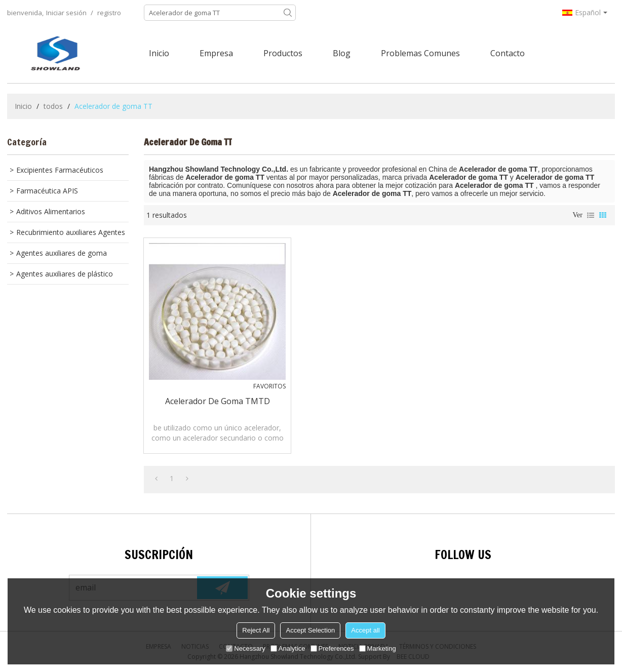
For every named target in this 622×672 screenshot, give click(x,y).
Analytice (288, 648)
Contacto (508, 53)
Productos (283, 53)
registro (109, 13)
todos (53, 106)
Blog (342, 53)
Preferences (332, 648)
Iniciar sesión (66, 13)
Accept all (365, 630)
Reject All (256, 630)
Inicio (159, 53)
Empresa (216, 53)
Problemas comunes (420, 53)
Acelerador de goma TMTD (218, 401)
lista (591, 215)
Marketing (378, 648)
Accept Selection (310, 630)
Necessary (245, 648)
